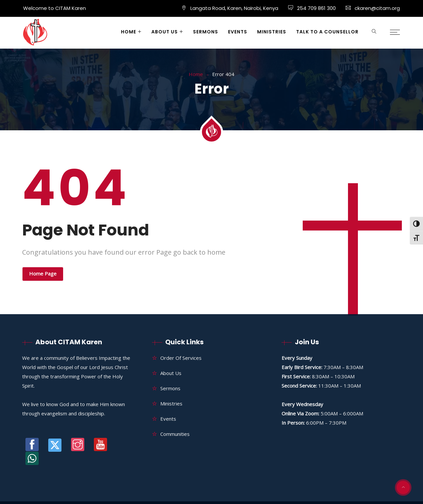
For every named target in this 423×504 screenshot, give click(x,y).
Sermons (206, 32)
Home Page (43, 273)
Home (129, 32)
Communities (175, 434)
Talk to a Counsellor (327, 32)
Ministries (272, 32)
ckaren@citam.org (377, 8)
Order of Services (181, 358)
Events (238, 32)
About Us (165, 32)
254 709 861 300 (316, 8)
